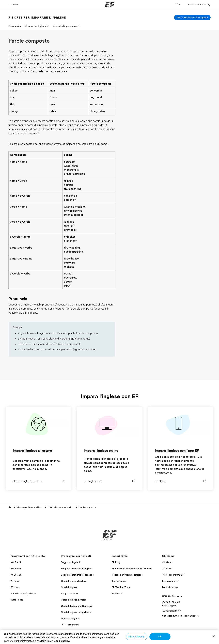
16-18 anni (16, 569)
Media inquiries (170, 587)
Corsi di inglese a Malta (73, 600)
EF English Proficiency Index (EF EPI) (132, 569)
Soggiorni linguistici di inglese (77, 569)
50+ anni (15, 587)
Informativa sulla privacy (82, 640)
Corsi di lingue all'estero (74, 581)
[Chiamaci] (198, 5)
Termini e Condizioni (109, 640)
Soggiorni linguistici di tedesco (77, 575)
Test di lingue (119, 581)
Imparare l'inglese (70, 618)
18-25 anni (16, 575)
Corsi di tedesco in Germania (76, 606)
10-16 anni (16, 562)
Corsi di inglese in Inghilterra (76, 612)
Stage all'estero (69, 593)
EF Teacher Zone (121, 587)
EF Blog (116, 562)
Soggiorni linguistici (71, 562)
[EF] (110, 5)
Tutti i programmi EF (173, 575)
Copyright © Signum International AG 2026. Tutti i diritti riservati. (179, 640)
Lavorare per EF (171, 581)
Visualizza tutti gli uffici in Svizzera (180, 616)
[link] (37, 18)
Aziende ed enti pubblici (24, 593)
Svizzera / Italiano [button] (19, 640)
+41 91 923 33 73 (172, 611)
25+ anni (15, 581)
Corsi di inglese (69, 587)
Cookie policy (131, 640)
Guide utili (117, 593)
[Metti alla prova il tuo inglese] (192, 18)
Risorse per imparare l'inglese (127, 575)
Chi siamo (167, 562)
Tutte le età (17, 600)
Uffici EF (167, 569)
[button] (14, 5)
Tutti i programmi (70, 625)
